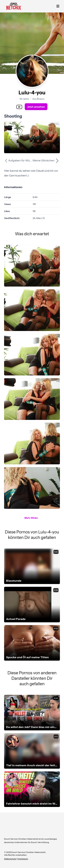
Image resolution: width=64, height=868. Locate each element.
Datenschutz (10, 859)
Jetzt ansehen (36, 107)
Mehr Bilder (31, 518)
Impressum (23, 859)
